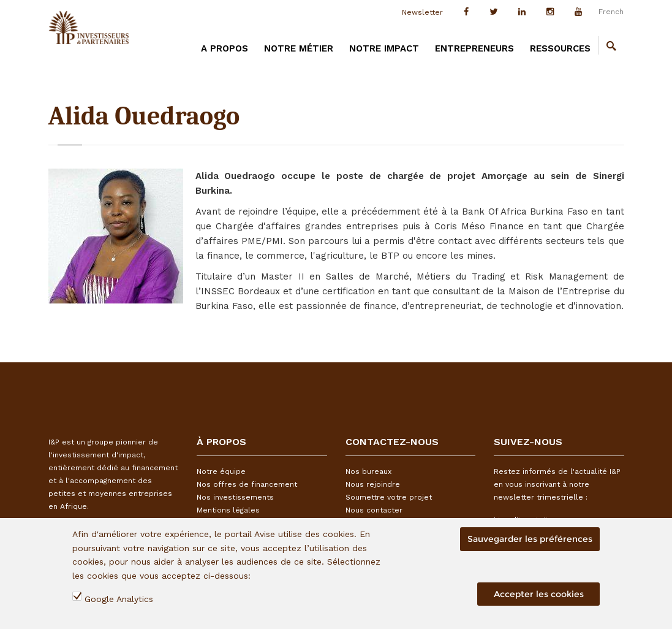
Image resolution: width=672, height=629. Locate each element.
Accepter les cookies (539, 594)
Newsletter (422, 12)
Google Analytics (119, 599)
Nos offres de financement (247, 484)
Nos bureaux (368, 471)
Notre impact (384, 48)
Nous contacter (374, 510)
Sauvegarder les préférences (530, 539)
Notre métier (299, 48)
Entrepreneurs (474, 48)
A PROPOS (225, 48)
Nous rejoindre (373, 484)
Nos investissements (235, 497)
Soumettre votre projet (389, 497)
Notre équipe (221, 471)
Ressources (560, 48)
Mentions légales (228, 510)
